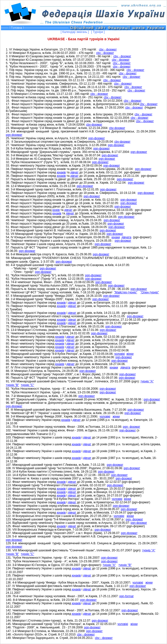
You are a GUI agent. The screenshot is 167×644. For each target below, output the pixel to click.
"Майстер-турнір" (126, 292)
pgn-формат (14, 135)
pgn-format (126, 596)
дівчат (74, 172)
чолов (123, 624)
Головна (17, 28)
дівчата (126, 237)
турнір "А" (147, 381)
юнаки (116, 237)
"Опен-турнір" (150, 292)
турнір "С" (27, 385)
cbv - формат (108, 50)
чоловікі (119, 354)
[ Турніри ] (99, 32)
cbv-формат (94, 125)
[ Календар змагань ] (76, 32)
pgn (136, 410)
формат (111, 389)
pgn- (103, 389)
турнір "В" (12, 385)
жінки (130, 354)
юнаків (61, 172)
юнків (56, 210)
